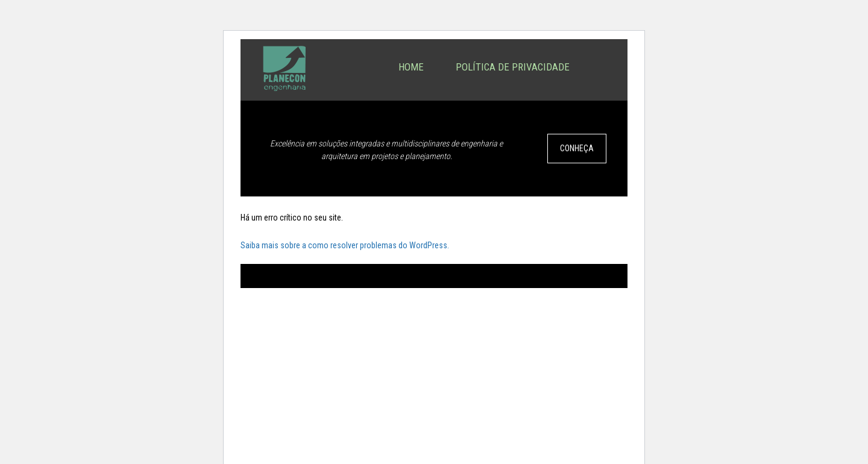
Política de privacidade (513, 67)
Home (411, 67)
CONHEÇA (577, 148)
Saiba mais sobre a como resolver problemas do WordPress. (345, 245)
